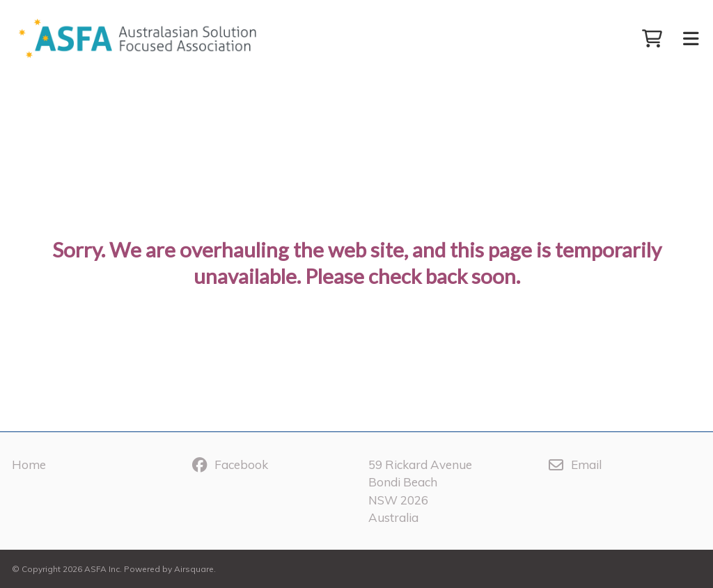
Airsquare (194, 569)
